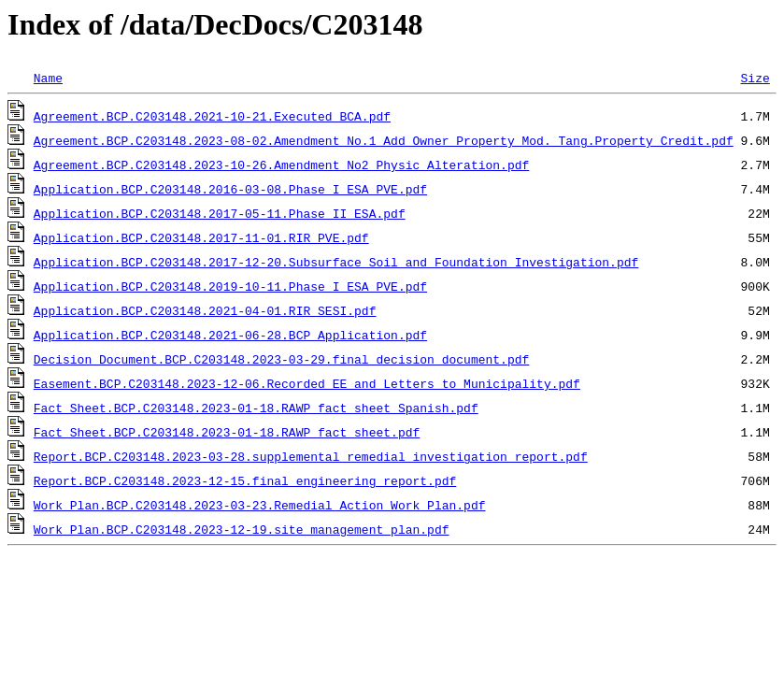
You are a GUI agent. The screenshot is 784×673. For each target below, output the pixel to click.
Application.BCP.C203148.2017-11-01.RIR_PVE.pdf (201, 237)
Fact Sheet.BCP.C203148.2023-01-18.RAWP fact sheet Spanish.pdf (256, 408)
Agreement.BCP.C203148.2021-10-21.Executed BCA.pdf (212, 116)
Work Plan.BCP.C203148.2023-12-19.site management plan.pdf (242, 529)
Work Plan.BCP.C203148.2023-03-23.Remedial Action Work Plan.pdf (260, 505)
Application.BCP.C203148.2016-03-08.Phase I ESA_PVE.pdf (230, 189)
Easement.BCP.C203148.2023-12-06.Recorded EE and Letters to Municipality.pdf (307, 383)
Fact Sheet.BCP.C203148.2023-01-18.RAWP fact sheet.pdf (227, 432)
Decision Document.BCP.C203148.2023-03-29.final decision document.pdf (281, 359)
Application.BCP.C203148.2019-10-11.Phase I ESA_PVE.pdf (230, 286)
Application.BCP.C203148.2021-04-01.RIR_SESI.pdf (205, 310)
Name (48, 78)
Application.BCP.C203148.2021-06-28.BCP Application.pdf (230, 335)
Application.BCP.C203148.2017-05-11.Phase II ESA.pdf (220, 213)
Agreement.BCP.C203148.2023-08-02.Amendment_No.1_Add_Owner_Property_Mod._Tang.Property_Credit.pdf (384, 140)
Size (755, 78)
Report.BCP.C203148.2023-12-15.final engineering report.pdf (245, 480)
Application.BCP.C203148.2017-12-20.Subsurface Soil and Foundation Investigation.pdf (336, 262)
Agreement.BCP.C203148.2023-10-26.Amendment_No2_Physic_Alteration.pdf (281, 165)
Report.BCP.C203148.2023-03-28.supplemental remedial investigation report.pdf (311, 456)
